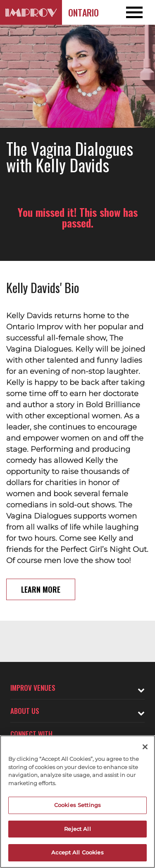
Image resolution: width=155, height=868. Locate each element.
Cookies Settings (77, 805)
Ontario (83, 12)
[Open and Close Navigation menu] (139, 12)
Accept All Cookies (77, 852)
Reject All (77, 829)
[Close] (145, 747)
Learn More (41, 589)
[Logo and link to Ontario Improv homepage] (31, 12)
